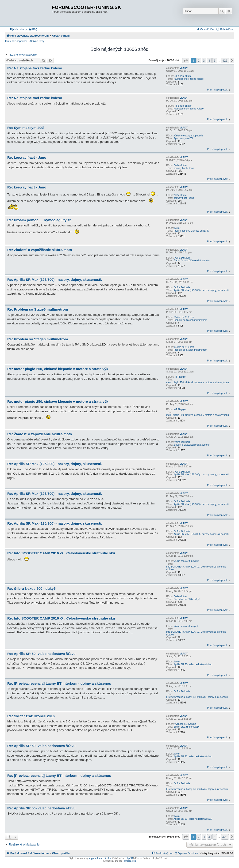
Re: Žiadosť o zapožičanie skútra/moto (40, 250)
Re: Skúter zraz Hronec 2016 (31, 716)
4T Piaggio (180, 377)
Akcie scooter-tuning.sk (187, 561)
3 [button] (204, 60)
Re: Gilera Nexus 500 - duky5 (31, 588)
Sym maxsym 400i (183, 138)
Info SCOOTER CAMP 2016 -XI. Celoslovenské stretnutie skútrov (196, 568)
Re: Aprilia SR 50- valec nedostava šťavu (41, 654)
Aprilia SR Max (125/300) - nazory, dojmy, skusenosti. (201, 290)
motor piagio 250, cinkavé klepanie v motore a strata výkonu (197, 382)
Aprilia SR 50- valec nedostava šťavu (193, 664)
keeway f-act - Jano (184, 168)
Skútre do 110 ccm (184, 317)
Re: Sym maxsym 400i (26, 128)
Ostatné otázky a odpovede (189, 136)
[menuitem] (33, 29)
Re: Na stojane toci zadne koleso (35, 68)
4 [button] (209, 60)
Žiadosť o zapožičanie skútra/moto (191, 261)
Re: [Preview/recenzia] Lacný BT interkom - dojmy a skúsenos (59, 683)
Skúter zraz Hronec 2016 (187, 727)
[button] (186, 60)
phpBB (129, 858)
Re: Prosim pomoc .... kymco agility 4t (39, 220)
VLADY (184, 68)
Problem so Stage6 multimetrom (190, 320)
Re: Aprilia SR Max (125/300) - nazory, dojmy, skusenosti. (55, 280)
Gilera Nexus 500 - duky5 (187, 599)
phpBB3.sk (130, 861)
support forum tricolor (100, 858)
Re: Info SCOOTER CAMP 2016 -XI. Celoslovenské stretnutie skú (61, 553)
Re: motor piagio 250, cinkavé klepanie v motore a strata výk (58, 369)
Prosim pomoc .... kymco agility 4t (191, 231)
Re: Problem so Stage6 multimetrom (38, 309)
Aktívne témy (37, 41)
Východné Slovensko (185, 724)
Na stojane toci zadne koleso (189, 79)
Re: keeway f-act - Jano (27, 157)
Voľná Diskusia (182, 258)
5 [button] (214, 60)
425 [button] (225, 60)
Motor (177, 228)
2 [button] (199, 60)
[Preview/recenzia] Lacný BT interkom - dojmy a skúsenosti (197, 697)
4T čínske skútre (183, 76)
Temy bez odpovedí (16, 41)
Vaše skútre (181, 165)
